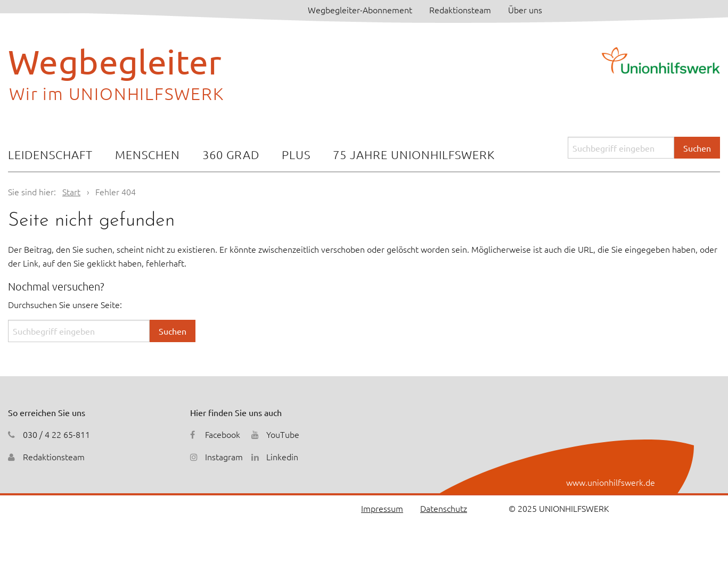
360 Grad (231, 154)
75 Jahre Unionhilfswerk (414, 154)
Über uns (525, 10)
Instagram (224, 457)
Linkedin (282, 457)
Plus (296, 154)
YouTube (283, 434)
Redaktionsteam (460, 10)
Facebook (223, 434)
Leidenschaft (50, 154)
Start (71, 192)
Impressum (382, 508)
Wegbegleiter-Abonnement (360, 10)
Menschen (148, 154)
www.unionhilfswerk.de (611, 482)
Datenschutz (444, 508)
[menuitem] (50, 156)
